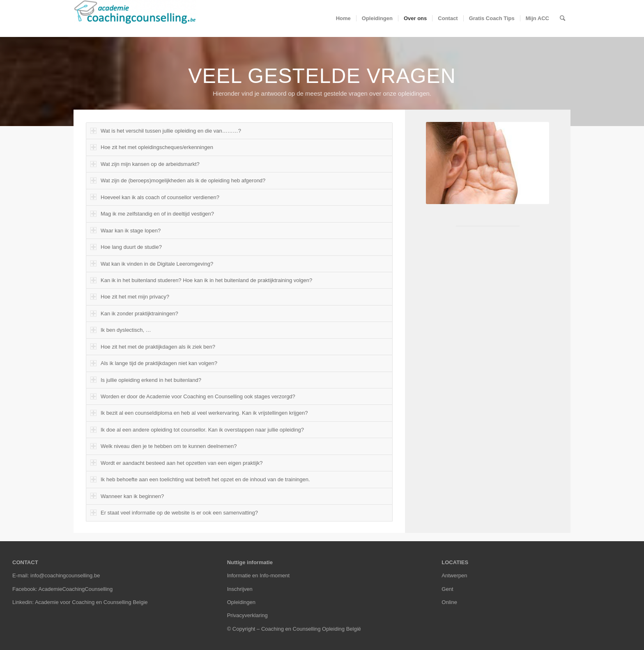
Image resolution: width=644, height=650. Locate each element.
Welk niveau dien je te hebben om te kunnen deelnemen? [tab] (164, 446)
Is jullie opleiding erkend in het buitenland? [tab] (146, 380)
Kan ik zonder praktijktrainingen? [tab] (134, 314)
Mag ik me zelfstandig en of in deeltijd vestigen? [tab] (152, 214)
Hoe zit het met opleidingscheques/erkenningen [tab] (152, 147)
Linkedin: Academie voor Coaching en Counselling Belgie (80, 602)
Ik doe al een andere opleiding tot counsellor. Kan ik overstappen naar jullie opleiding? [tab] (197, 430)
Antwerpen (454, 575)
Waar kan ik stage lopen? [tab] (125, 230)
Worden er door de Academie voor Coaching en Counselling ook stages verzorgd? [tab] (193, 396)
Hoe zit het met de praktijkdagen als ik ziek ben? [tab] (153, 346)
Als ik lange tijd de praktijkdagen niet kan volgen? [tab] (154, 363)
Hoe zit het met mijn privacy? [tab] (130, 297)
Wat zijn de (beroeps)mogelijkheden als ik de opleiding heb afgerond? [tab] (178, 180)
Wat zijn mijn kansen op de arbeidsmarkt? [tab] (145, 164)
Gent (447, 589)
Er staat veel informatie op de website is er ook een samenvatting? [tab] (174, 513)
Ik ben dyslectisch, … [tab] (121, 330)
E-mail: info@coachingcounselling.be (56, 575)
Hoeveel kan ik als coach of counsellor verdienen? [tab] (155, 197)
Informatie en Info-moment (258, 575)
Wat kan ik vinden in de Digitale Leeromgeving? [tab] (152, 263)
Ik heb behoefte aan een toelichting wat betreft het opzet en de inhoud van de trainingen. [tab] (200, 479)
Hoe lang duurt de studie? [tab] (126, 247)
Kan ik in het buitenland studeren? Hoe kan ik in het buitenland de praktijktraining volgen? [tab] (201, 280)
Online (449, 602)
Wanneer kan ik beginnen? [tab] (127, 496)
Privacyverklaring (247, 615)
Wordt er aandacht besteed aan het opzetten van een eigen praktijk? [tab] (176, 463)
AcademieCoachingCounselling (76, 589)
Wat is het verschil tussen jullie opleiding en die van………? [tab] (166, 131)
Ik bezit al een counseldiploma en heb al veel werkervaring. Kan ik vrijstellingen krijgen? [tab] (199, 413)
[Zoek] (562, 18)
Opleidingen (241, 602)
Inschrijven (240, 589)
